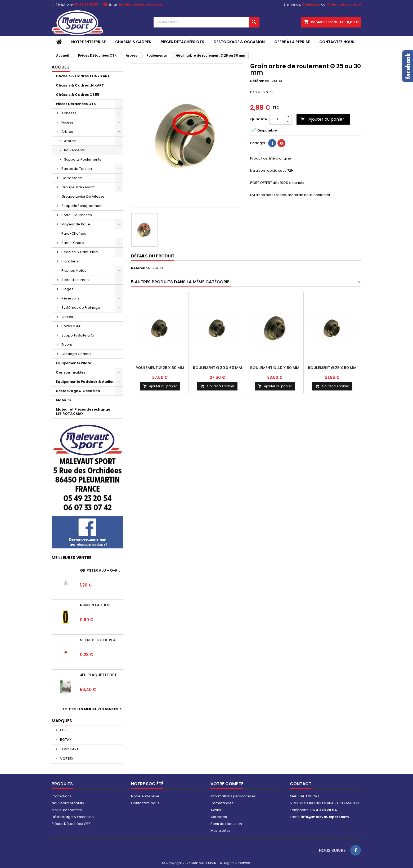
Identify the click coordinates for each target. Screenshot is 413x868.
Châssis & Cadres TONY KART (83, 76)
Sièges (67, 289)
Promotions (62, 796)
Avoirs (216, 810)
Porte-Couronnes (77, 215)
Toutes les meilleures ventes (93, 709)
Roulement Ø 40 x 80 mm (275, 368)
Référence (259, 81)
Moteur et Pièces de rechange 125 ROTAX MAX (83, 412)
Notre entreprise (88, 42)
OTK (63, 730)
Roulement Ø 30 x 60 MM (217, 368)
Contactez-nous (145, 803)
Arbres (67, 132)
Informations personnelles (233, 796)
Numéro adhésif (96, 605)
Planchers (70, 261)
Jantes (67, 317)
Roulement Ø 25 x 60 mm (160, 368)
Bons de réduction (226, 824)
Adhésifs (69, 113)
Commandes (222, 803)
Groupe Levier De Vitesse (83, 196)
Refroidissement (76, 280)
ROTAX (65, 740)
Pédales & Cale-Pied (80, 252)
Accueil (61, 67)
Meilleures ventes (67, 810)
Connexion (311, 4)
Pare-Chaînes (74, 233)
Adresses (219, 817)
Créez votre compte (344, 4)
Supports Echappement (82, 206)
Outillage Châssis (76, 354)
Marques (62, 721)
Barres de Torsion (77, 169)
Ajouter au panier (322, 119)
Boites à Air (71, 326)
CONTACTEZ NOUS (337, 42)
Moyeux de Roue (76, 224)
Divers (67, 345)
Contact (301, 784)
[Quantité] (277, 119)
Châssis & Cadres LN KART (80, 85)
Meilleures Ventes (72, 558)
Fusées (68, 122)
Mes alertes (221, 831)
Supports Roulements (83, 159)
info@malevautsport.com (141, 4)
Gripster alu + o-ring (100, 570)
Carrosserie (72, 178)
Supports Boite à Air (78, 335)
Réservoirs (71, 298)
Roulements (74, 150)
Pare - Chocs (73, 243)
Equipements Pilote (73, 363)
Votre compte (227, 784)
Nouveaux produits (68, 803)
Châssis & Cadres (133, 42)
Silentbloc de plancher (100, 640)
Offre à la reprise (292, 42)
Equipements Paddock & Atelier (85, 382)
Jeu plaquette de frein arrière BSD (100, 675)
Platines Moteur (75, 271)
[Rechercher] (206, 22)
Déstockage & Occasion (239, 42)
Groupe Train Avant (78, 187)
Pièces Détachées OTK (182, 42)
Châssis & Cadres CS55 (78, 95)
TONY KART (69, 749)
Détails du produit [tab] (153, 256)
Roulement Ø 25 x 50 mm (332, 368)
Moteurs (63, 400)
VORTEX (66, 759)
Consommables (71, 372)
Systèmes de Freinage (81, 308)
